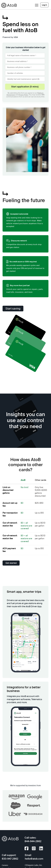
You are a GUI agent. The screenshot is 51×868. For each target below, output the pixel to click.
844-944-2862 (33, 842)
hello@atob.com (34, 859)
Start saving (13, 309)
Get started (11, 563)
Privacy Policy (23, 95)
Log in (44, 5)
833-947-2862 (10, 859)
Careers (5, 865)
